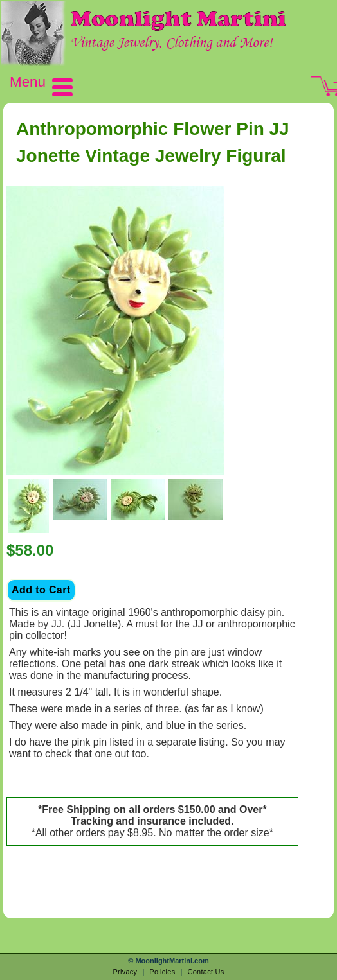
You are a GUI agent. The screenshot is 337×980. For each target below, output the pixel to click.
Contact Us (205, 972)
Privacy (125, 972)
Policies (162, 972)
